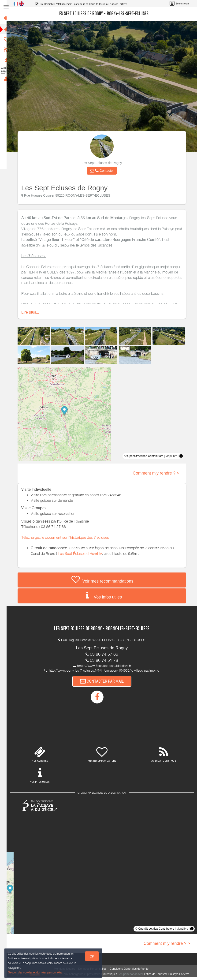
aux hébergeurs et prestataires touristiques (94, 974)
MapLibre (174, 456)
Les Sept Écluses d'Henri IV (83, 554)
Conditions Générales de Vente (132, 969)
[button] (105, 171)
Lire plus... (33, 312)
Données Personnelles (95, 969)
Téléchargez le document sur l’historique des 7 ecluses (68, 537)
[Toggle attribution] (184, 456)
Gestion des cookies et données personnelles (36, 972)
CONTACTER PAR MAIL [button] (105, 681)
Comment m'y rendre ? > (159, 473)
